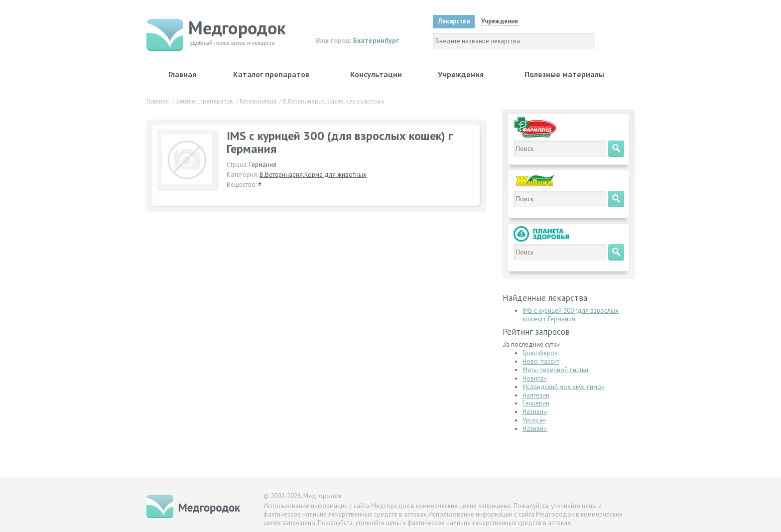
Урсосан (534, 420)
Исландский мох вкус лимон (564, 387)
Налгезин (536, 395)
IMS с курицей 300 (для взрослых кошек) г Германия (571, 315)
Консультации (376, 74)
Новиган (535, 378)
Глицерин (536, 403)
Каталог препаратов (271, 74)
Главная (182, 74)
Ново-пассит (541, 361)
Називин (535, 412)
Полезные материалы (564, 74)
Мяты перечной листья (555, 370)
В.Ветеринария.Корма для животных (313, 175)
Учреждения (461, 74)
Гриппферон (540, 353)
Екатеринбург (376, 40)
